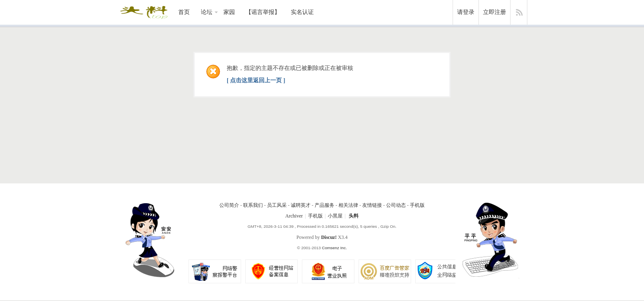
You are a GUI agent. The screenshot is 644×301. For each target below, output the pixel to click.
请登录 (466, 12)
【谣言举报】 (263, 12)
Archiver (294, 216)
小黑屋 (335, 216)
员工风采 (277, 205)
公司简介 (229, 205)
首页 (184, 12)
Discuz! (329, 237)
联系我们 (253, 205)
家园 (229, 12)
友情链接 (372, 205)
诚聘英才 (301, 205)
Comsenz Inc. (335, 248)
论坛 (207, 12)
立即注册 (494, 12)
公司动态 (396, 205)
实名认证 (302, 12)
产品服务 (324, 205)
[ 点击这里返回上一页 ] (256, 80)
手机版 (417, 205)
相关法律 (348, 205)
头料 (354, 216)
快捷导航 (519, 12)
